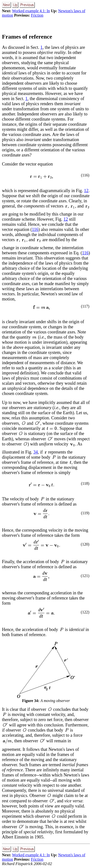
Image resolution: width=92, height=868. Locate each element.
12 (86, 191)
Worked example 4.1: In (31, 11)
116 (35, 229)
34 (36, 452)
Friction (37, 15)
